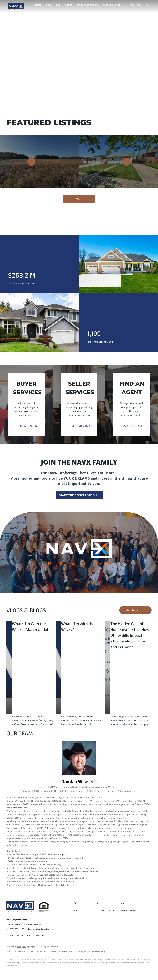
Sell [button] (49, 5)
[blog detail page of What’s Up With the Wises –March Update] (9, 668)
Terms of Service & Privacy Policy (21, 951)
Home (38, 5)
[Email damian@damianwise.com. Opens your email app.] (120, 791)
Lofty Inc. (21, 947)
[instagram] (29, 971)
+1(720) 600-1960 (15, 929)
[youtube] (38, 971)
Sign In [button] (149, 5)
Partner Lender (112, 5)
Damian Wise (75, 781)
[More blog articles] (135, 610)
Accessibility (100, 951)
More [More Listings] (79, 199)
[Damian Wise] (79, 758)
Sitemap (89, 951)
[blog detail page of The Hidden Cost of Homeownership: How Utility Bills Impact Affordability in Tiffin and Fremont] (108, 668)
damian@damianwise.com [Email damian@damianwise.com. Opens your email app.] (41, 929)
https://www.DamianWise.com (102, 787)
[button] (16, 6)
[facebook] (10, 971)
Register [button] (136, 5)
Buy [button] (58, 5)
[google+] (48, 971)
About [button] (69, 5)
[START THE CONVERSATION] (79, 495)
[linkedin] (20, 971)
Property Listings (76, 951)
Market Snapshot (88, 5)
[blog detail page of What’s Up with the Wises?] (58, 668)
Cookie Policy (43, 951)
